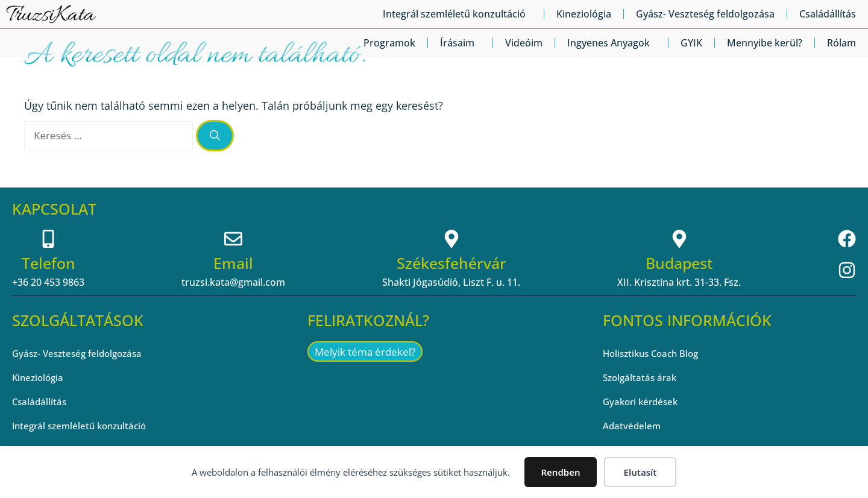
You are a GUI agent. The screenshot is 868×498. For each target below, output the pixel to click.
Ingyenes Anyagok (612, 43)
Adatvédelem (633, 426)
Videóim (524, 43)
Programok (389, 43)
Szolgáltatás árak (642, 377)
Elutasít (640, 472)
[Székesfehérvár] (451, 239)
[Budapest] (679, 239)
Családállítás (828, 14)
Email (233, 263)
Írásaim (460, 43)
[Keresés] (215, 136)
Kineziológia (584, 14)
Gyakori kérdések (643, 402)
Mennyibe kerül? (765, 43)
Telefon (49, 263)
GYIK (691, 43)
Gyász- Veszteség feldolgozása (705, 14)
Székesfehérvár (451, 263)
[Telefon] (48, 239)
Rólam (841, 43)
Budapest (679, 263)
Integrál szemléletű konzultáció (457, 14)
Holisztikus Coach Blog (654, 353)
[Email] (233, 239)
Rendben (560, 472)
